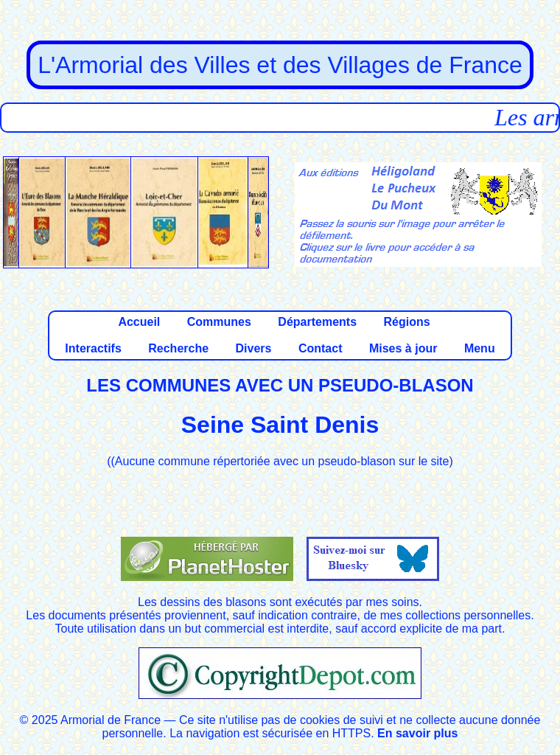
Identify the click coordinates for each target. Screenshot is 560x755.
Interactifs (93, 348)
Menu (480, 348)
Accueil (139, 322)
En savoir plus (417, 733)
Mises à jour (403, 348)
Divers (254, 348)
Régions (406, 322)
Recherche (178, 348)
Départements (317, 322)
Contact (321, 348)
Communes (219, 322)
